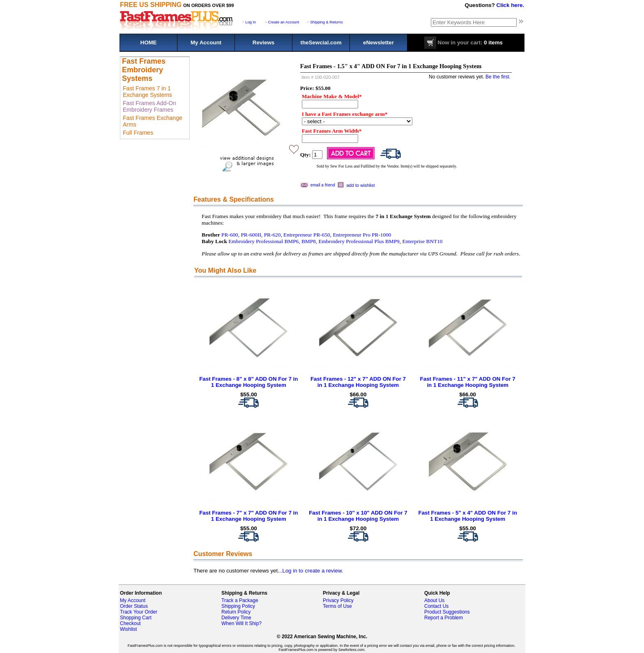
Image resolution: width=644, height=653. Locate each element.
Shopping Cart (136, 618)
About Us (434, 600)
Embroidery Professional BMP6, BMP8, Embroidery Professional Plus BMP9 (314, 241)
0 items (463, 43)
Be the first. (498, 77)
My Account (206, 43)
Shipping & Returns (327, 22)
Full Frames (138, 133)
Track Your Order (139, 612)
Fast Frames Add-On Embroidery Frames (149, 106)
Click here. (510, 5)
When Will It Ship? (241, 623)
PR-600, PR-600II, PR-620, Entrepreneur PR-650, (276, 235)
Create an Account (283, 22)
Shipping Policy (238, 606)
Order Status (134, 606)
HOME (149, 43)
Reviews (263, 43)
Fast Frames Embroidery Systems (144, 70)
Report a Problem (444, 618)
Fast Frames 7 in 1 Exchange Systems (147, 92)
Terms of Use (337, 606)
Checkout (130, 623)
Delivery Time (236, 618)
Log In (251, 22)
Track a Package (240, 600)
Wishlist (128, 629)
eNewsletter (378, 43)
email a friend (323, 185)
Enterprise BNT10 (422, 241)
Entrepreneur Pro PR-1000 (362, 235)
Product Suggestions (447, 612)
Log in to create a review (312, 571)
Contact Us (436, 606)
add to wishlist (361, 185)
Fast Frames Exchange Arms (153, 121)
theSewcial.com (321, 43)
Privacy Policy (338, 600)
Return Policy (236, 612)
